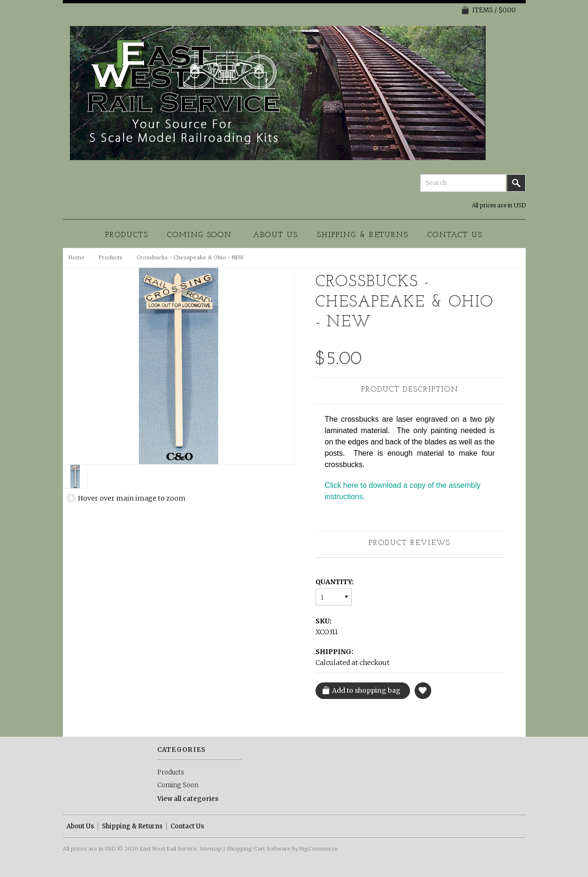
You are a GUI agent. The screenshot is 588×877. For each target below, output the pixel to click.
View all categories (188, 799)
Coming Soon (200, 235)
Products (127, 235)
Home (77, 257)
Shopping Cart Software (259, 849)
